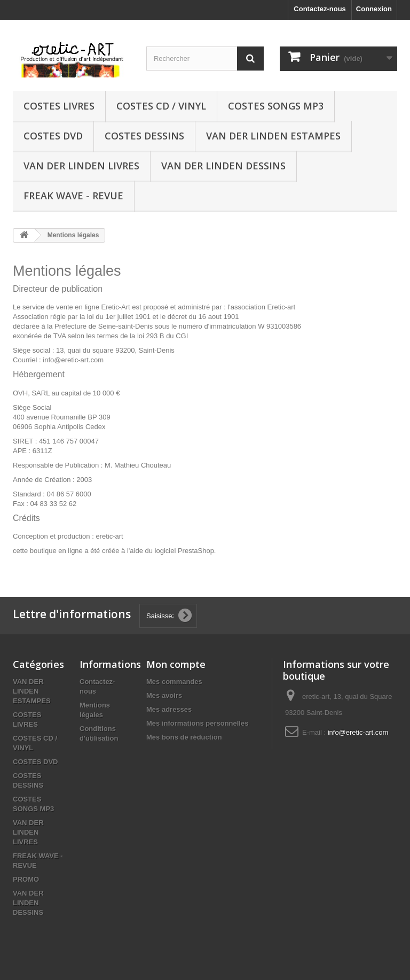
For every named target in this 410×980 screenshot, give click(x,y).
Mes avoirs (164, 695)
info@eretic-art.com (358, 732)
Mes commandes (174, 682)
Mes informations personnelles (197, 723)
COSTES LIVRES (59, 106)
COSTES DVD (53, 136)
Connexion (374, 9)
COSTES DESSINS (144, 136)
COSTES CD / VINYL (161, 106)
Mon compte (176, 664)
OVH (20, 393)
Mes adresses (169, 709)
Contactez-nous (320, 9)
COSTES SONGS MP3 (276, 106)
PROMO (26, 879)
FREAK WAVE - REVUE (73, 196)
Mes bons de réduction (184, 737)
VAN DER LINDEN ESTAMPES (273, 136)
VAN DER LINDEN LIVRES (81, 166)
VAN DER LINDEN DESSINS (223, 166)
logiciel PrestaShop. (187, 551)
